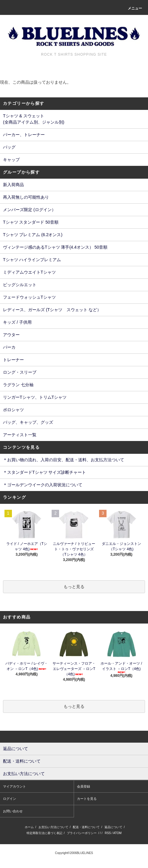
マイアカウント (14, 786)
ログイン (10, 799)
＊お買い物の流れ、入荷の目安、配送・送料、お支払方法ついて (64, 460)
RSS (108, 833)
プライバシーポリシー (82, 833)
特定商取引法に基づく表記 (44, 833)
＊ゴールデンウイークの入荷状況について (43, 485)
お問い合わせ (13, 811)
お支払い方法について (53, 827)
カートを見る (87, 799)
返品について (113, 827)
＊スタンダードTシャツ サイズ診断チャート (44, 472)
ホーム (29, 827)
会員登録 (84, 786)
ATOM (117, 833)
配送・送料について (86, 827)
